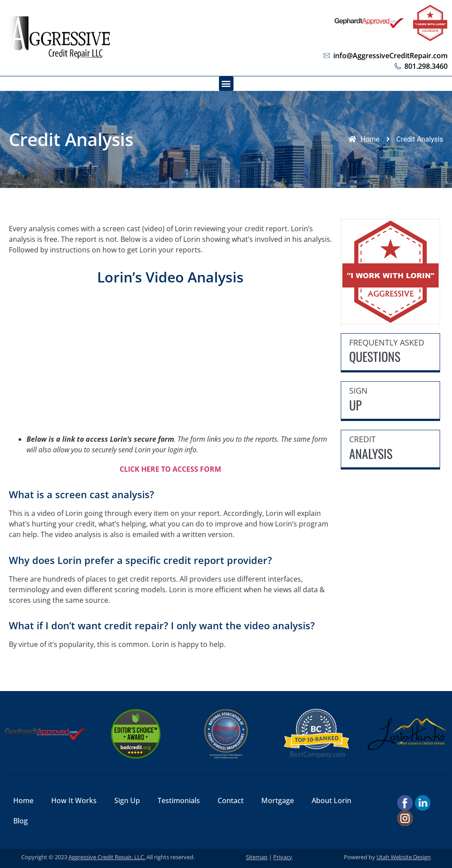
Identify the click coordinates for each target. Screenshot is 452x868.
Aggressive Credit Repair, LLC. (107, 857)
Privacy (283, 857)
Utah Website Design (404, 857)
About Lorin (331, 800)
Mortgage (278, 800)
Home (23, 800)
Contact (231, 800)
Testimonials (179, 800)
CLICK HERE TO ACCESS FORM (170, 469)
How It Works (74, 800)
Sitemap (257, 857)
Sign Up (127, 800)
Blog (21, 821)
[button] (226, 84)
